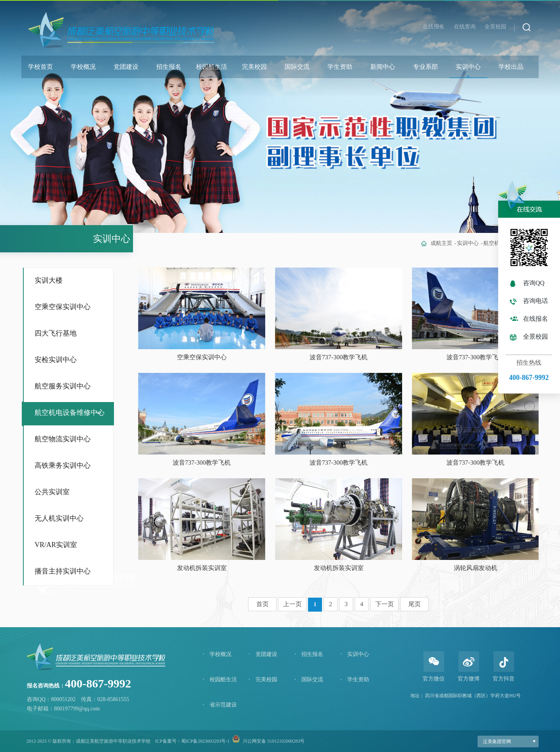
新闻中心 (383, 67)
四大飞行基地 (56, 333)
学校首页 (40, 67)
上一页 (292, 604)
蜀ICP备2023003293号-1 (206, 741)
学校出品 (511, 67)
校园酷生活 (212, 67)
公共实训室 (52, 492)
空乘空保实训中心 (63, 307)
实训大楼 (49, 280)
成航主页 (441, 243)
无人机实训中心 (59, 518)
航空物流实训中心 (63, 439)
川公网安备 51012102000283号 (274, 741)
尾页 (415, 604)
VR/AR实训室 (56, 545)
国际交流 (297, 67)
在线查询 (465, 27)
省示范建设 (220, 705)
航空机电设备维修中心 (70, 413)
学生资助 (340, 67)
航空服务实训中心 (63, 386)
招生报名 (169, 67)
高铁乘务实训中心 (63, 465)
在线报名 (434, 27)
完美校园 (254, 67)
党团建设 (126, 67)
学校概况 (83, 67)
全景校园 (495, 27)
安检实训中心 (56, 360)
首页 (262, 604)
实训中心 (468, 67)
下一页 (385, 604)
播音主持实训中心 (63, 571)
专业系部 (425, 67)
